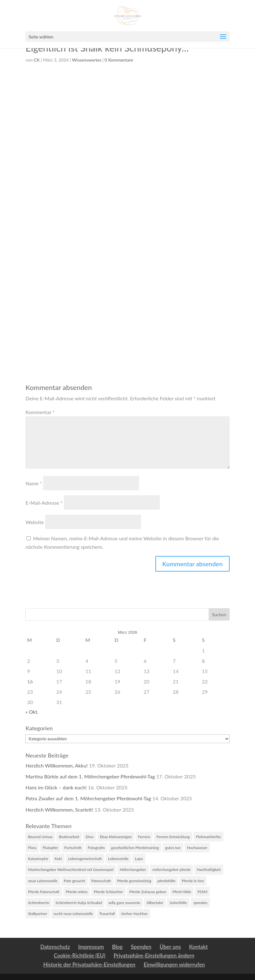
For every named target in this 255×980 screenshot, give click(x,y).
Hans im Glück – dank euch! (56, 787)
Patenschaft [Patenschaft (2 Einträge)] (101, 881)
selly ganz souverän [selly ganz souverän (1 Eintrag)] (124, 903)
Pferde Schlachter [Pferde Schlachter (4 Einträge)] (108, 892)
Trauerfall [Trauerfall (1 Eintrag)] (107, 914)
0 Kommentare (119, 60)
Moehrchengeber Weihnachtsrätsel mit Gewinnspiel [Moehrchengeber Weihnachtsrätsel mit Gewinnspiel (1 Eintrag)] (71, 870)
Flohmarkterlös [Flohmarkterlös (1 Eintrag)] (209, 837)
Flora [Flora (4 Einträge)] (32, 848)
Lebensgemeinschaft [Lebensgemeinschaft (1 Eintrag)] (85, 859)
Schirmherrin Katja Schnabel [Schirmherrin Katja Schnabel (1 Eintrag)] (79, 903)
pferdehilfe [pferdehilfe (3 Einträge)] (167, 881)
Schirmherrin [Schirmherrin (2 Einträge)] (39, 903)
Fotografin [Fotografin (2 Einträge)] (96, 848)
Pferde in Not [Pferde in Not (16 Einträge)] (193, 881)
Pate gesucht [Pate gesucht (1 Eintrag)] (75, 881)
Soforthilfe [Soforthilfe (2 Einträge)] (178, 903)
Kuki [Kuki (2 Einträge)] (58, 859)
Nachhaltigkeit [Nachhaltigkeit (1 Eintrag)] (209, 870)
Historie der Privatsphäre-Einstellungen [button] (89, 965)
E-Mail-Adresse (44, 503)
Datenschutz (55, 947)
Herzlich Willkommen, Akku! (56, 765)
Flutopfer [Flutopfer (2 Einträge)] (50, 848)
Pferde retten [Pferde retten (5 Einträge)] (77, 892)
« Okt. (32, 712)
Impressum (91, 947)
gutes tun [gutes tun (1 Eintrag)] (173, 848)
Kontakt (198, 947)
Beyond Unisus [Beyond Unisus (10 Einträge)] (40, 837)
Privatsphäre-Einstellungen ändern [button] (154, 955)
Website (34, 522)
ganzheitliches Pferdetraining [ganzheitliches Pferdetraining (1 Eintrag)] (135, 848)
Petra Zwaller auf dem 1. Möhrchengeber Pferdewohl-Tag (88, 798)
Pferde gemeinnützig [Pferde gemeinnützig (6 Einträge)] (134, 881)
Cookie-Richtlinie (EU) (80, 955)
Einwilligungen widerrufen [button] (174, 965)
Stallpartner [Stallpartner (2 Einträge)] (37, 914)
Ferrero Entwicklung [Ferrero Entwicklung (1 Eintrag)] (173, 837)
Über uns (170, 947)
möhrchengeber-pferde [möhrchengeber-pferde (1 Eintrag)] (172, 870)
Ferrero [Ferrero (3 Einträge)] (144, 837)
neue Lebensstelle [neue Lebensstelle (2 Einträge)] (43, 881)
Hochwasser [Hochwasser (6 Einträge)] (197, 848)
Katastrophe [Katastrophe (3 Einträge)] (38, 859)
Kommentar (40, 412)
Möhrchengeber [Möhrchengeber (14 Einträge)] (133, 870)
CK (37, 60)
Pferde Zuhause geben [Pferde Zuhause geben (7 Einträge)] (148, 892)
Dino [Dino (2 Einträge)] (89, 837)
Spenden (141, 947)
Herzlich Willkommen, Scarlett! (59, 810)
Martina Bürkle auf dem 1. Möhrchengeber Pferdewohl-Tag (90, 776)
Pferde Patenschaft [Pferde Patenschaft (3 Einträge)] (44, 892)
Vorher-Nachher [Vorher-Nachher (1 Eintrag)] (134, 914)
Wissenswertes (87, 60)
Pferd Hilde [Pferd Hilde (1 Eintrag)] (182, 892)
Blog (117, 947)
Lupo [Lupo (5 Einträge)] (139, 859)
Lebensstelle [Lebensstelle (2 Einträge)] (118, 859)
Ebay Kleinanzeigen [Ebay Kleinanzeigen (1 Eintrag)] (116, 837)
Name (34, 483)
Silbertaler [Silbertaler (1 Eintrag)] (155, 903)
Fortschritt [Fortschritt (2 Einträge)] (73, 848)
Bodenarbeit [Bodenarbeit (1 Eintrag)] (69, 837)
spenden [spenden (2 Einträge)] (200, 903)
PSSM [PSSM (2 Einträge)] (202, 892)
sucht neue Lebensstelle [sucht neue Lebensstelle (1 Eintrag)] (73, 914)
